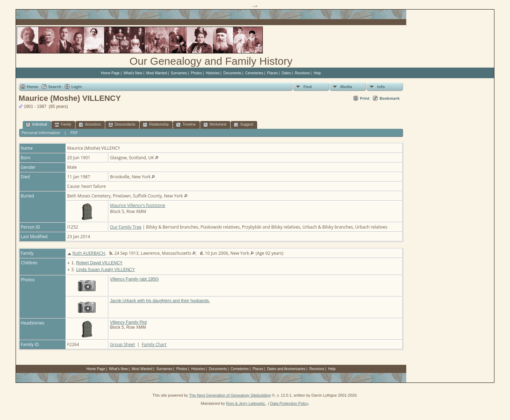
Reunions (302, 73)
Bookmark (389, 98)
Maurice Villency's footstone (138, 205)
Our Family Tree (126, 227)
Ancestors (90, 125)
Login (76, 87)
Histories (213, 73)
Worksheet (215, 125)
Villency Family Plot (129, 322)
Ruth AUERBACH (89, 253)
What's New (133, 73)
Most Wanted (157, 73)
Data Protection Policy (289, 403)
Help (318, 73)
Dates (286, 73)
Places (272, 73)
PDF (74, 133)
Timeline (186, 125)
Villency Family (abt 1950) (135, 279)
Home (33, 87)
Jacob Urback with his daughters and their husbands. (160, 301)
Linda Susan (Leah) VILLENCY (106, 270)
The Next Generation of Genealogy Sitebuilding (230, 395)
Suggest (243, 125)
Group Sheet (123, 344)
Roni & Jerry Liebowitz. (246, 403)
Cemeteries (254, 73)
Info (381, 87)
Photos (196, 73)
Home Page (110, 73)
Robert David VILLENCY (99, 263)
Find (308, 87)
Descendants (122, 125)
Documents (233, 73)
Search (55, 87)
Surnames (179, 73)
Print (365, 98)
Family (63, 125)
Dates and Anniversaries (286, 369)
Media (346, 87)
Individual (36, 125)
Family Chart (154, 344)
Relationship (156, 125)
